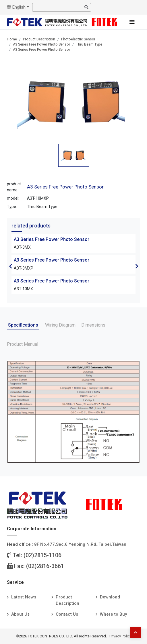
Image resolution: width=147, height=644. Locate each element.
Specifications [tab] (23, 325)
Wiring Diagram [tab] (60, 325)
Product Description (39, 39)
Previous (10, 266)
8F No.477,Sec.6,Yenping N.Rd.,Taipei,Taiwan (80, 544)
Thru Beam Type (89, 44)
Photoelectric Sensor (78, 39)
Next (137, 266)
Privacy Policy (120, 636)
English (16, 7)
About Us (20, 614)
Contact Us (67, 614)
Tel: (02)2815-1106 (34, 555)
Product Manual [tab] (23, 344)
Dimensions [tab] (93, 325)
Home (12, 39)
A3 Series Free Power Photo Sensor (41, 44)
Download (110, 597)
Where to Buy (113, 614)
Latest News (24, 597)
